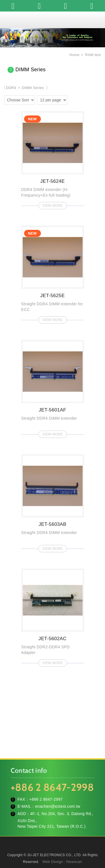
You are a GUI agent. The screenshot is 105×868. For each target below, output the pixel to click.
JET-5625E (53, 273)
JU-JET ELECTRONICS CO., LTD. (53, 20)
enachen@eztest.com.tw (58, 806)
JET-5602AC (53, 616)
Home (74, 55)
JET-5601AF (53, 387)
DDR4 (12, 88)
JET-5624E (53, 159)
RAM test (93, 55)
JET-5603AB (53, 502)
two (81, 99)
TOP (53, 860)
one (73, 99)
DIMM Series (33, 88)
